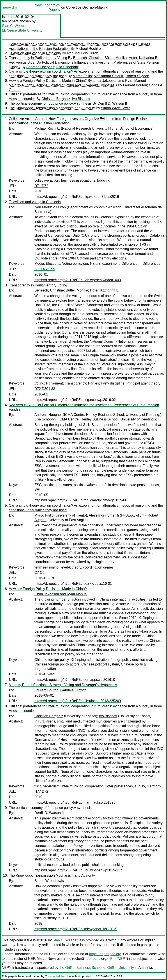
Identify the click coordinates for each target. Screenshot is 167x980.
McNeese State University (22, 30)
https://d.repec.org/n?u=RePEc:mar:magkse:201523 (75, 802)
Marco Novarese (50, 959)
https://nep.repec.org (105, 954)
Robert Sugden (137, 76)
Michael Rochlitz (88, 49)
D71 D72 (41, 186)
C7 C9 (39, 573)
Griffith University (121, 968)
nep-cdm (10, 7)
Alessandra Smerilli (109, 76)
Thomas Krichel (55, 976)
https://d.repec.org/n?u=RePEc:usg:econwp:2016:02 (75, 400)
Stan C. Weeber (14, 26)
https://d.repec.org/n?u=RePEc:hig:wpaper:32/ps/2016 (77, 197)
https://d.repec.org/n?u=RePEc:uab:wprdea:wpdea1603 (78, 280)
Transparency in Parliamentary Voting (38, 58)
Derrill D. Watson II (112, 103)
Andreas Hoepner (40, 67)
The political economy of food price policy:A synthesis (50, 103)
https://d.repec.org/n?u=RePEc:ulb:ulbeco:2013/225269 (78, 701)
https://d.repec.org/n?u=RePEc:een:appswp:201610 (75, 680)
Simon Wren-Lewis (116, 108)
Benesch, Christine (88, 58)
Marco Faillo (82, 76)
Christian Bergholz (56, 99)
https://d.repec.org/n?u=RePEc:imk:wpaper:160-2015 (76, 929)
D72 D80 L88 (45, 389)
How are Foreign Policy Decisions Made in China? (48, 81)
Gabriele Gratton (73, 690)
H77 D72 (41, 791)
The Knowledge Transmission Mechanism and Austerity (52, 108)
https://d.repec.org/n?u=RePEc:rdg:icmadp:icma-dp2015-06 (81, 500)
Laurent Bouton (135, 85)
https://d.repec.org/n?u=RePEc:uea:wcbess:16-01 (73, 584)
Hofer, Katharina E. (143, 58)
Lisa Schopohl (67, 67)
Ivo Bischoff (81, 99)
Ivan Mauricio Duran (83, 53)
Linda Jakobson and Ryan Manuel (119, 81)
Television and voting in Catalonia (35, 53)
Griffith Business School (84, 968)
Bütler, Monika (116, 58)
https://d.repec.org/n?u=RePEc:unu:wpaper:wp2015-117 (78, 870)
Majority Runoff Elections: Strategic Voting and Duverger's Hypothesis (63, 85)
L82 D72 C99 (45, 269)
